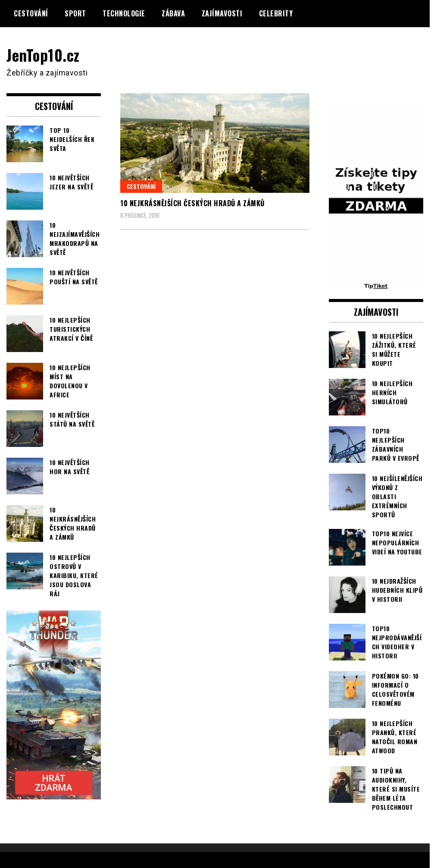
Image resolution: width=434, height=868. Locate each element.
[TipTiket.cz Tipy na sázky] (376, 284)
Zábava (173, 13)
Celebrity (276, 13)
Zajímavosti (222, 13)
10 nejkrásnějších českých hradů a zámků (192, 203)
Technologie (124, 13)
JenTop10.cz (44, 55)
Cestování (31, 13)
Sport (75, 13)
